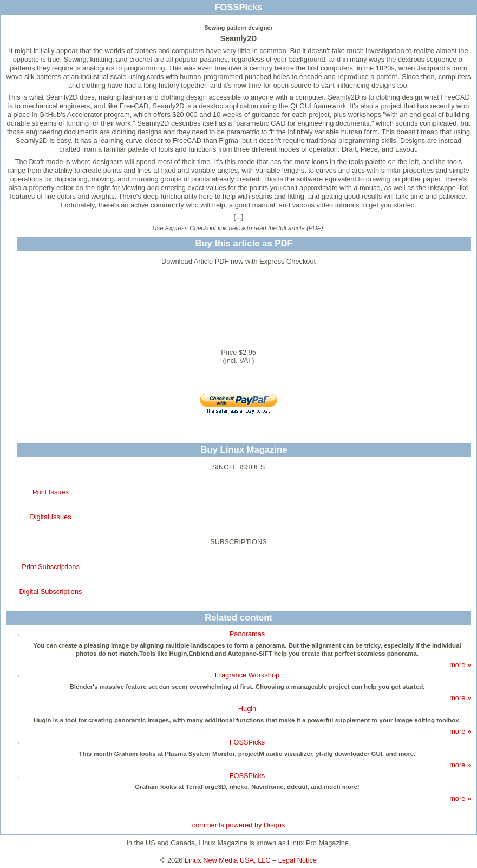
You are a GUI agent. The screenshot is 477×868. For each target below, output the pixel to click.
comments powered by (238, 825)
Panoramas (247, 634)
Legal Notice (298, 860)
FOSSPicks (247, 742)
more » (460, 665)
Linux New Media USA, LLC (228, 860)
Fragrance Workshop (247, 675)
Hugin (247, 709)
